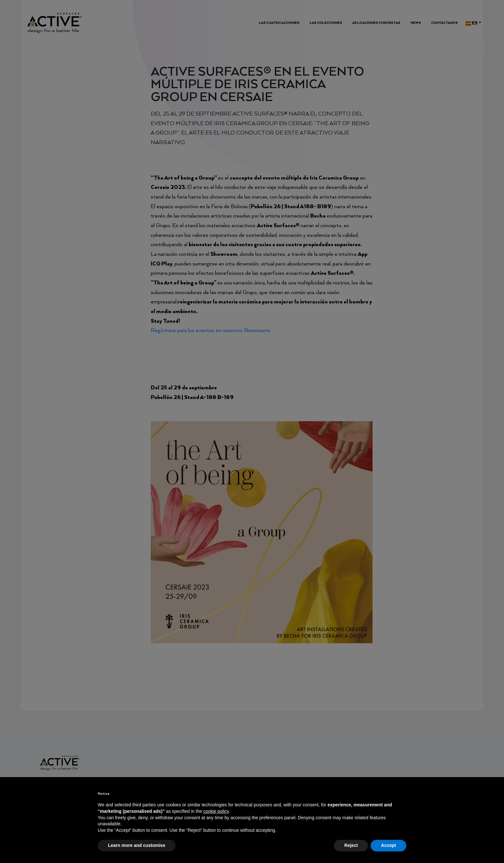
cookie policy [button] (216, 811)
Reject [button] (351, 845)
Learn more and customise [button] (137, 845)
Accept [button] (388, 845)
